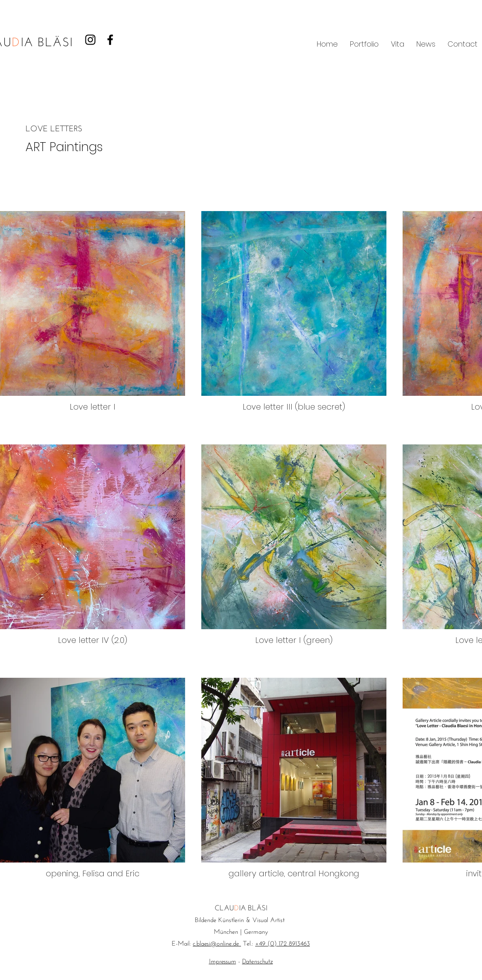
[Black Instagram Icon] (90, 40)
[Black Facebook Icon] (110, 40)
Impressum (223, 962)
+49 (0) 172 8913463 (283, 944)
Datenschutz (258, 962)
